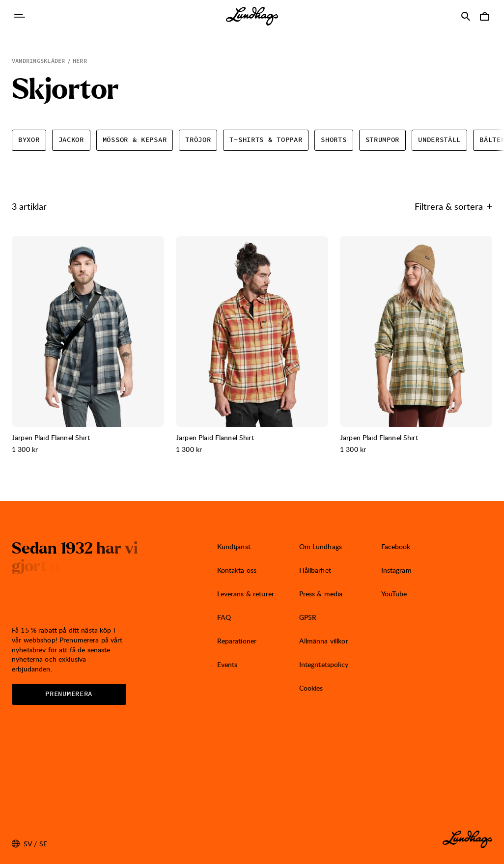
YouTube (394, 594)
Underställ (439, 140)
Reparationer (237, 641)
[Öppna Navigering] (20, 16)
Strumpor (383, 140)
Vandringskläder (39, 61)
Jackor (71, 140)
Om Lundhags (321, 546)
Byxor (29, 140)
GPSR (308, 617)
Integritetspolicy (324, 664)
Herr (80, 61)
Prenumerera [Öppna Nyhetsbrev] (69, 694)
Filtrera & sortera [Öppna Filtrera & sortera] (453, 206)
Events (227, 664)
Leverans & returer (246, 594)
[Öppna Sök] (466, 16)
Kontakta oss (237, 570)
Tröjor (198, 140)
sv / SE (29, 844)
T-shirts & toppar (266, 140)
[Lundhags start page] (252, 16)
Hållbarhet (315, 570)
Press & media (321, 594)
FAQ (224, 617)
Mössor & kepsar (135, 140)
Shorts (334, 140)
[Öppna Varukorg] (484, 16)
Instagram (396, 570)
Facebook (396, 546)
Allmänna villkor (324, 641)
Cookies (311, 688)
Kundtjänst (234, 546)
